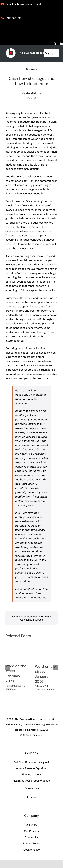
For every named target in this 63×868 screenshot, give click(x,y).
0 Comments (49, 688)
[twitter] (55, 43)
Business (32, 69)
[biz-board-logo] (25, 49)
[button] (8, 666)
